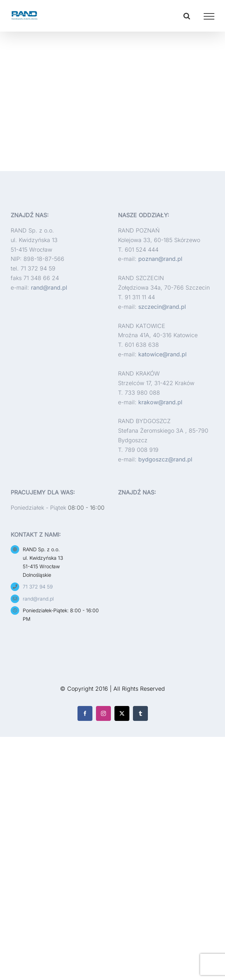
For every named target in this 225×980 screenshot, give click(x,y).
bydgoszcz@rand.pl (165, 459)
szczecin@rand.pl (162, 307)
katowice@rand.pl (162, 354)
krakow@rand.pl (160, 402)
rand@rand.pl (49, 288)
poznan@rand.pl (160, 259)
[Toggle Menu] (209, 16)
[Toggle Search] (187, 16)
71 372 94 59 (38, 587)
